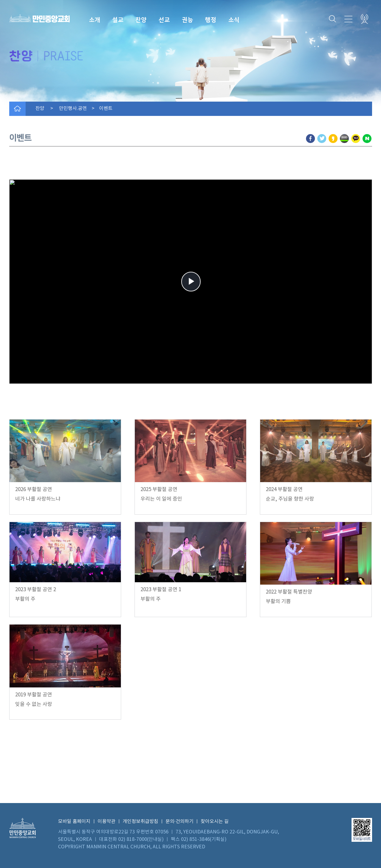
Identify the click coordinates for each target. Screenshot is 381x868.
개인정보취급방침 (140, 822)
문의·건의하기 (179, 822)
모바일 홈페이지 (74, 822)
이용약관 (107, 822)
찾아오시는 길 (215, 822)
